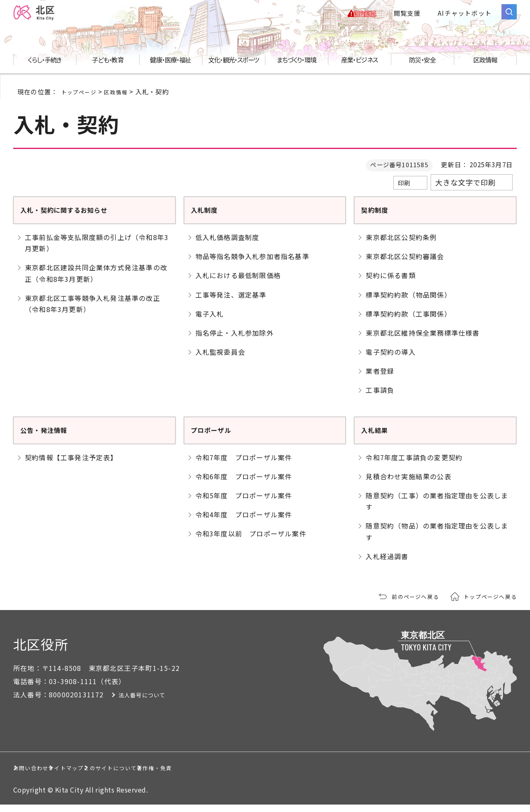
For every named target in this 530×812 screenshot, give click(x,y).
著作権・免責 (292, 775)
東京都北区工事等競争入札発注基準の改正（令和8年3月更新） (93, 311)
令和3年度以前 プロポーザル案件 (251, 541)
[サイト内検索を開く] (509, 16)
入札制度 (208, 217)
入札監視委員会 (220, 359)
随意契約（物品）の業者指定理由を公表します (437, 539)
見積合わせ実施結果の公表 (408, 484)
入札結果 (379, 437)
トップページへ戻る (487, 603)
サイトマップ (119, 775)
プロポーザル (217, 437)
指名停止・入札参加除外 (235, 340)
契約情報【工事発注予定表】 (71, 465)
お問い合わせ (43, 775)
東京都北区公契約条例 (401, 245)
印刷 (404, 191)
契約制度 (379, 217)
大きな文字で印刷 (465, 190)
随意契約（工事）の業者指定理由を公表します (437, 508)
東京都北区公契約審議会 (405, 264)
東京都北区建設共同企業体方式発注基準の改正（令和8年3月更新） (96, 280)
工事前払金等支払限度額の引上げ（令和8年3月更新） (97, 250)
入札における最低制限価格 (238, 283)
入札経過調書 (387, 564)
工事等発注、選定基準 (231, 302)
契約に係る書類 (390, 283)
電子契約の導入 (390, 359)
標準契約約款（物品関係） (408, 302)
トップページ (81, 99)
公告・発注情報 (51, 437)
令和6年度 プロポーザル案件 (244, 484)
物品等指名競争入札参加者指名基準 (252, 264)
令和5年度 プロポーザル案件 (244, 503)
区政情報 (122, 99)
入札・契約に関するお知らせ (77, 217)
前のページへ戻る (405, 603)
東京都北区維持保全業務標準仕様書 (423, 340)
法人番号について (159, 702)
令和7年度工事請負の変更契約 (414, 465)
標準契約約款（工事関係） (408, 321)
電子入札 (210, 321)
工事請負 (380, 398)
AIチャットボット (465, 17)
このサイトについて (205, 775)
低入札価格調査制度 (228, 245)
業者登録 (380, 378)
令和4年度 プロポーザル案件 (244, 522)
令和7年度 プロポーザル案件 (244, 465)
